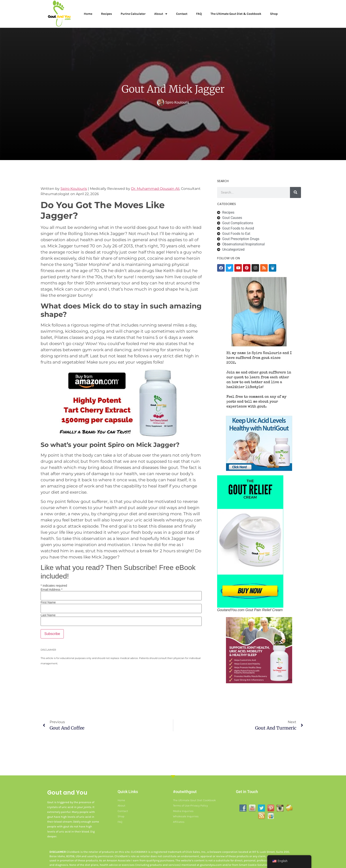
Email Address (52, 590)
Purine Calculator (133, 14)
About (161, 14)
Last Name (48, 615)
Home (88, 14)
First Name (48, 602)
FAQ (199, 14)
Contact (182, 14)
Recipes (106, 14)
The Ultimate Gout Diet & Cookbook (236, 14)
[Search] (295, 192)
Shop (274, 14)
